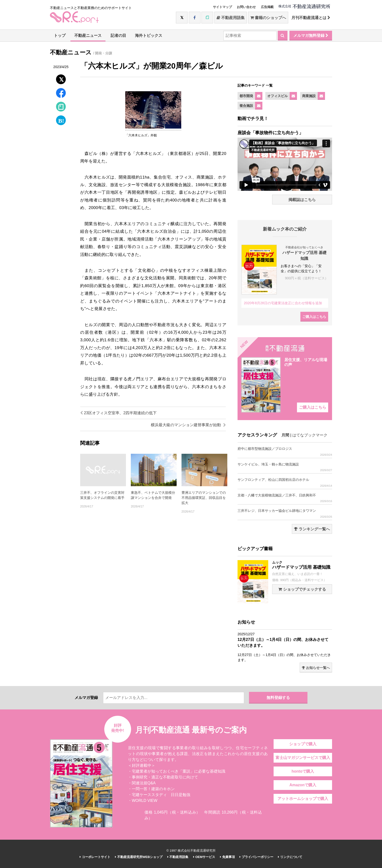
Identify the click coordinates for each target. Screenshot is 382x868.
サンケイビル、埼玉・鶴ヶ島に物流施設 (285, 467)
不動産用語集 (231, 18)
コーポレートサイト (95, 857)
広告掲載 (267, 7)
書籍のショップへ (268, 18)
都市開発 (246, 96)
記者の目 (118, 35)
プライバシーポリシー (256, 857)
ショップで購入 (303, 744)
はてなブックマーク (310, 435)
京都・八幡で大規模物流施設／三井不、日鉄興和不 (285, 498)
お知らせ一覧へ (316, 668)
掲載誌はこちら (302, 200)
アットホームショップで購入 (303, 799)
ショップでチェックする (302, 589)
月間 (285, 435)
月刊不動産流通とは (311, 18)
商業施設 (309, 96)
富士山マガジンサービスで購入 (303, 758)
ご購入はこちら (314, 317)
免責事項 (227, 857)
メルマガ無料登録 (311, 35)
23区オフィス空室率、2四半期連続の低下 (118, 413)
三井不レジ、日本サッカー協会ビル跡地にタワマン (285, 513)
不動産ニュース (88, 35)
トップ (60, 35)
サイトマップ (222, 7)
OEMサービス (204, 857)
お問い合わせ (246, 7)
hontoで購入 (303, 771)
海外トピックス (149, 35)
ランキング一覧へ (312, 529)
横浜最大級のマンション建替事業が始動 (188, 425)
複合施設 (246, 106)
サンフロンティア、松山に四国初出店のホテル (285, 482)
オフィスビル (277, 96)
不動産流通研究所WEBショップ (139, 857)
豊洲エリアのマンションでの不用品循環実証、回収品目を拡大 (204, 498)
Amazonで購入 (303, 785)
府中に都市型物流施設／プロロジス (285, 451)
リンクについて (290, 857)
